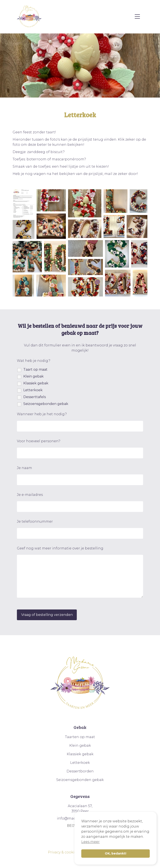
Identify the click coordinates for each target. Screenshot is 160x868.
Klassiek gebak (36, 383)
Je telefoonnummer (35, 521)
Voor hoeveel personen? (39, 441)
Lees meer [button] (90, 842)
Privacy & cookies (63, 852)
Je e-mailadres (30, 495)
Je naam (24, 468)
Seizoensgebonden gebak (46, 404)
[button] (24, 204)
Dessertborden (80, 771)
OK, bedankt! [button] (116, 853)
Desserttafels (35, 397)
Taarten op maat (80, 737)
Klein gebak (33, 376)
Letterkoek (33, 390)
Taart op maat (35, 369)
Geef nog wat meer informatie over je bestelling (60, 548)
